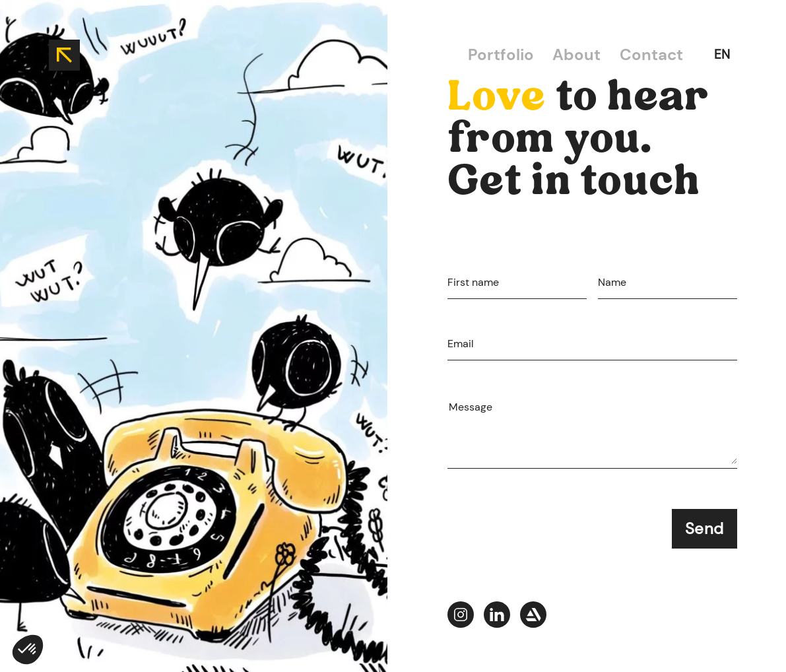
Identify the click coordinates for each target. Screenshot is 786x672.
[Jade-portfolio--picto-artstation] (533, 617)
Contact (651, 54)
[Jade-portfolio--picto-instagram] (461, 617)
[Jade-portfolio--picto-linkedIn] (497, 617)
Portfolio (501, 54)
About (576, 54)
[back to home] (64, 55)
